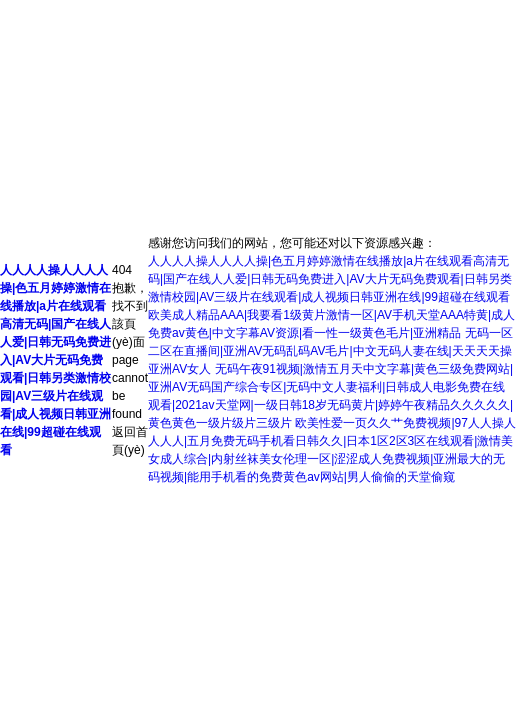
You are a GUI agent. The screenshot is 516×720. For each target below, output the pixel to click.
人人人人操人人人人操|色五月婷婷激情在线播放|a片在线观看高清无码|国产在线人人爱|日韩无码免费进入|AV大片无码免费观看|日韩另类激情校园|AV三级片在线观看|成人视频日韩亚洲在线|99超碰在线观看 (55, 360)
